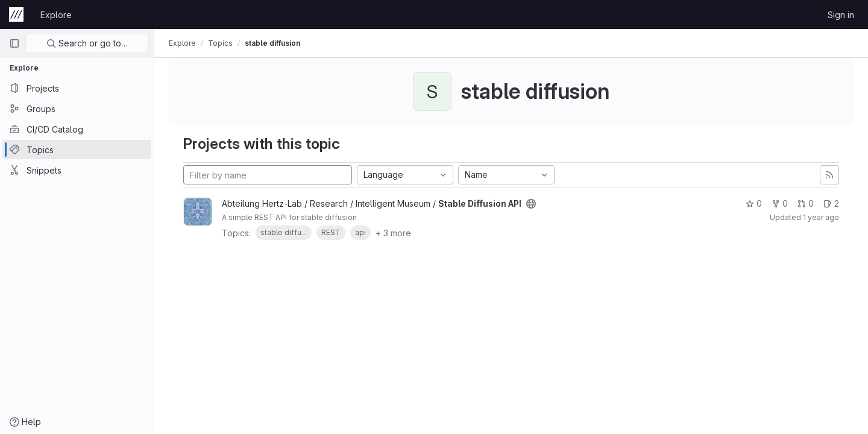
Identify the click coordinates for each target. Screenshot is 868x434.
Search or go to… (87, 43)
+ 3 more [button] (393, 233)
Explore (56, 15)
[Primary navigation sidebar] (14, 43)
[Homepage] (16, 14)
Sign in (841, 15)
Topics (220, 43)
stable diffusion (272, 43)
